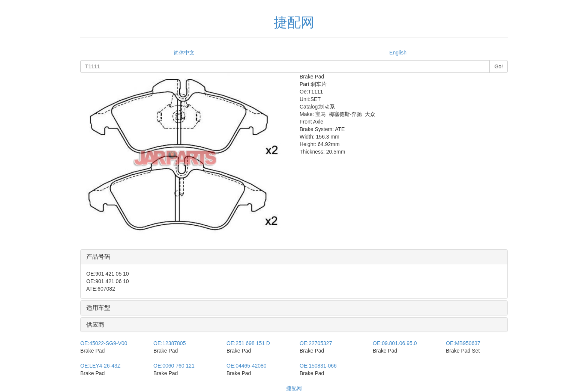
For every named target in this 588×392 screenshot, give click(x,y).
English (398, 53)
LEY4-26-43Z (100, 366)
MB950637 (463, 343)
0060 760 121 (174, 366)
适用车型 (98, 308)
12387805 (169, 343)
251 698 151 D (248, 343)
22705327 (316, 343)
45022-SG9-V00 (104, 343)
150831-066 (318, 366)
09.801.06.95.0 (395, 343)
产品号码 (98, 257)
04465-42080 (247, 366)
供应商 (95, 325)
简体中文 (184, 53)
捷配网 (294, 388)
